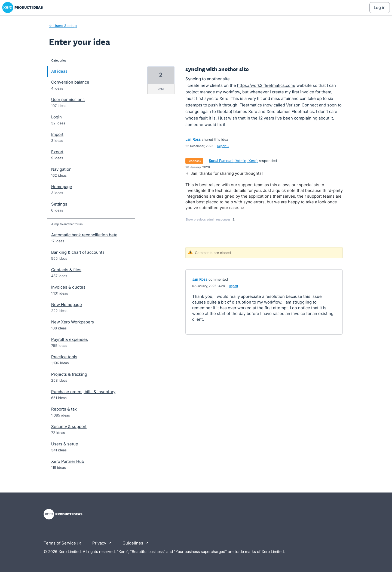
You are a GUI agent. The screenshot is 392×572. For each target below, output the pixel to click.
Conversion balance (70, 82)
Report (234, 286)
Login (56, 117)
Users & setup (65, 444)
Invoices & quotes (68, 287)
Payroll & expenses (70, 339)
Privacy (103, 543)
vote (161, 89)
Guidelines (137, 543)
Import (57, 134)
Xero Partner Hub (68, 461)
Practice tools (64, 357)
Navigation (61, 169)
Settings (59, 204)
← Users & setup (63, 26)
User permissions (68, 100)
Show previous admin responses (210, 219)
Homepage (62, 187)
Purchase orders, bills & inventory (83, 392)
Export (57, 152)
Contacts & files (66, 270)
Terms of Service (64, 543)
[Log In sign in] (380, 8)
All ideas (59, 71)
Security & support (69, 426)
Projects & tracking (69, 374)
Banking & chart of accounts (78, 252)
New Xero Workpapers (73, 322)
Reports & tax (64, 409)
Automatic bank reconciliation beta (84, 235)
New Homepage (67, 305)
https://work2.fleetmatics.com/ (266, 85)
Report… (223, 146)
